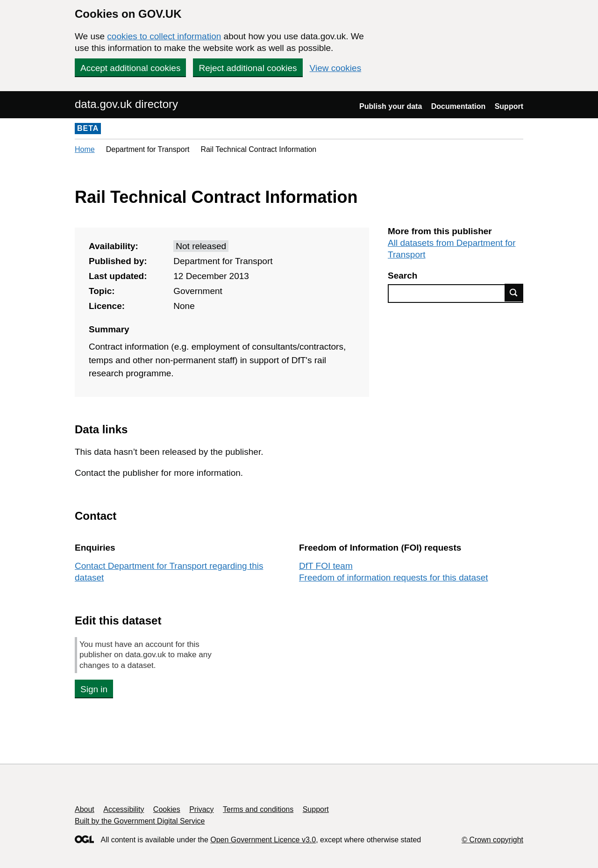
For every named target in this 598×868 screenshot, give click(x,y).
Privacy (201, 809)
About (85, 809)
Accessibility (124, 809)
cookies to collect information (164, 36)
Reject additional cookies (248, 68)
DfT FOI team (326, 566)
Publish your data (391, 106)
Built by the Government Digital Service (140, 821)
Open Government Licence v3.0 (263, 840)
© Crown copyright (492, 840)
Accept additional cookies (130, 68)
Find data (514, 293)
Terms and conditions (258, 809)
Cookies (167, 809)
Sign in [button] (94, 689)
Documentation (458, 106)
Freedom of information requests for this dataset (393, 577)
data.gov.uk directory (126, 104)
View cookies (336, 68)
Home (85, 149)
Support (509, 106)
